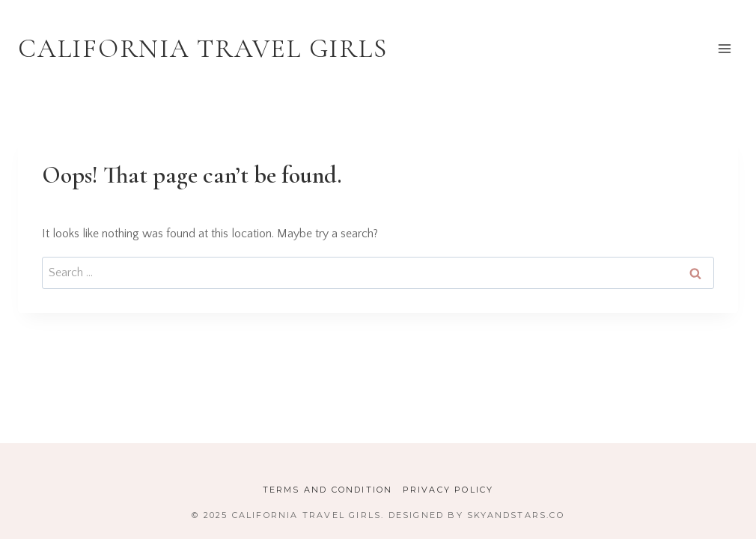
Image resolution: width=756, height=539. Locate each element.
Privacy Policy (448, 490)
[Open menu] (724, 48)
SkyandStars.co (516, 515)
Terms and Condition (328, 490)
